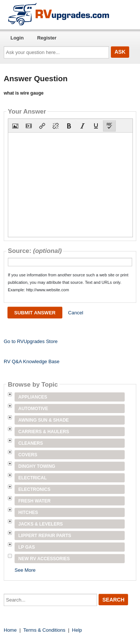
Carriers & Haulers (44, 432)
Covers (28, 455)
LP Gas (27, 547)
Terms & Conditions (44, 630)
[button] (15, 126)
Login (17, 38)
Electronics (34, 489)
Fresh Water (34, 501)
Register (47, 38)
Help (77, 630)
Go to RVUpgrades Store (31, 341)
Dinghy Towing (37, 466)
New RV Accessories (44, 559)
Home (10, 630)
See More (25, 570)
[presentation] (15, 126)
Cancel (75, 313)
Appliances (33, 397)
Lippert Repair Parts (45, 536)
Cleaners (31, 443)
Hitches (28, 513)
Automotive (33, 409)
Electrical (32, 478)
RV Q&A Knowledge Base (32, 361)
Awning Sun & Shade (43, 420)
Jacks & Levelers (41, 524)
